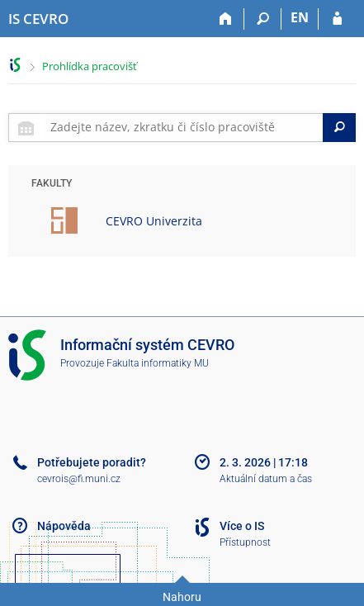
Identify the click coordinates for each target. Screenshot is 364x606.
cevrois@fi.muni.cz (79, 479)
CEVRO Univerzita (154, 221)
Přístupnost (245, 542)
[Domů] (226, 19)
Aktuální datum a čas (266, 479)
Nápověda (64, 526)
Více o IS (242, 526)
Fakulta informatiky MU (158, 363)
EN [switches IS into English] (300, 17)
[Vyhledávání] (263, 19)
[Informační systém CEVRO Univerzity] (38, 19)
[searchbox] (183, 128)
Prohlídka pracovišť (90, 66)
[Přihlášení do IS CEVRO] (337, 19)
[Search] (339, 128)
